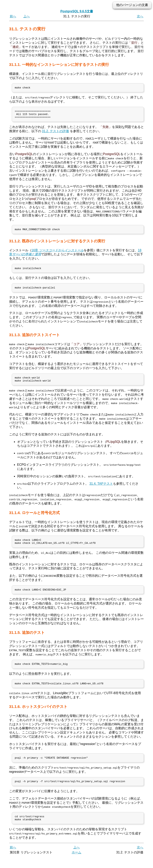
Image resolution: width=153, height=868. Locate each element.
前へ (13, 16)
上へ (26, 16)
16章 (58, 253)
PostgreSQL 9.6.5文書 (77, 11)
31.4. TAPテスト (101, 489)
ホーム (76, 864)
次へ (140, 16)
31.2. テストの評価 (55, 133)
